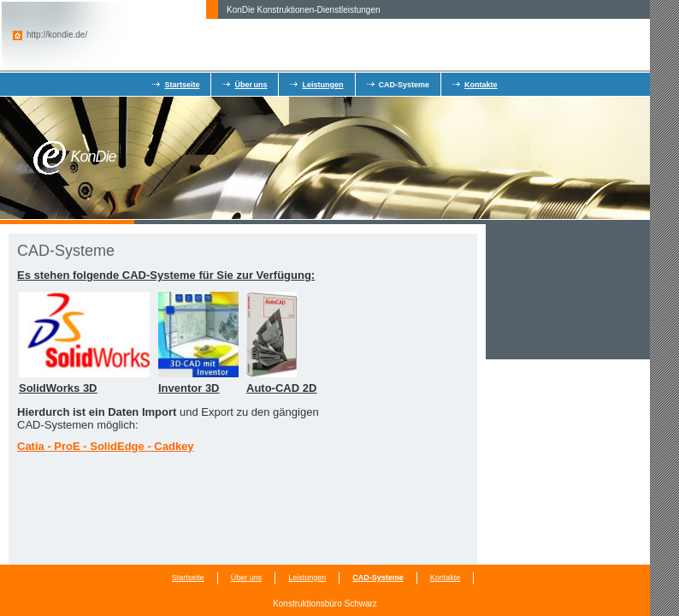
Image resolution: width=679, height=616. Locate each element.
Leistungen (322, 85)
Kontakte (481, 85)
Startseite (182, 85)
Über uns (251, 85)
